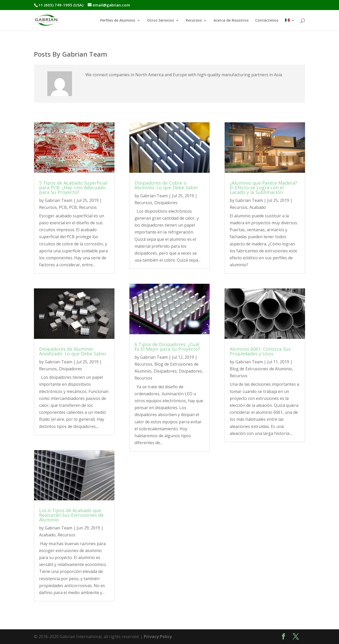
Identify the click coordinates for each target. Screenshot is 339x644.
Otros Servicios (160, 21)
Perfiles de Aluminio (118, 21)
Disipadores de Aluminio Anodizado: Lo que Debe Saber (73, 351)
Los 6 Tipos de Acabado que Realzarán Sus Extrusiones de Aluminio (71, 515)
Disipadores (70, 369)
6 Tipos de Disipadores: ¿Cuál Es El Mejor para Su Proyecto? (167, 347)
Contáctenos (267, 21)
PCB (63, 207)
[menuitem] (290, 25)
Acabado (47, 535)
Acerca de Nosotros (231, 21)
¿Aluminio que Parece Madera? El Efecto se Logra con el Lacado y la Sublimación (263, 187)
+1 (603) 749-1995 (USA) (61, 5)
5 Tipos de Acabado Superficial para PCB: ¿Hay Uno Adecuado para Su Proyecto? (73, 187)
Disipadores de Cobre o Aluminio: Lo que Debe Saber (166, 185)
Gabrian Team (59, 200)
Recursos (194, 21)
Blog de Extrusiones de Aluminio (261, 369)
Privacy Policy (158, 637)
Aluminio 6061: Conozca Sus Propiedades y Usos (260, 351)
